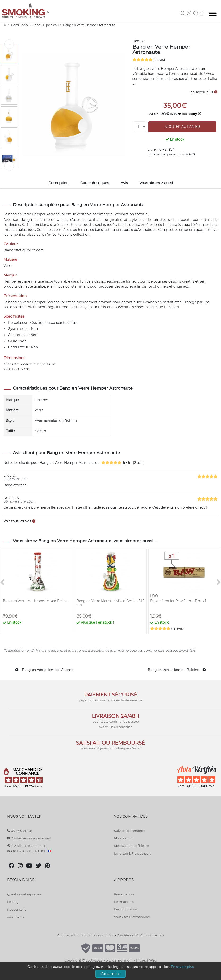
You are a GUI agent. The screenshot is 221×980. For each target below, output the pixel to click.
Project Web (147, 960)
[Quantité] (140, 127)
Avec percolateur (49, 421)
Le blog (13, 902)
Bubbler (71, 421)
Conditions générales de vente (140, 935)
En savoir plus (182, 967)
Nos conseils (17, 909)
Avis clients (16, 917)
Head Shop (20, 25)
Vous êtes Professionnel (132, 917)
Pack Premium (126, 909)
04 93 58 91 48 (20, 831)
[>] (9, 166)
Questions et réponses (24, 894)
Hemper (139, 41)
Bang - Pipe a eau (46, 25)
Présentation (124, 894)
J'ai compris (110, 974)
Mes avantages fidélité (131, 846)
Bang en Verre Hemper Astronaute (89, 25)
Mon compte (124, 838)
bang (13, 214)
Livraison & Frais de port (132, 853)
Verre (39, 410)
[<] (9, 44)
